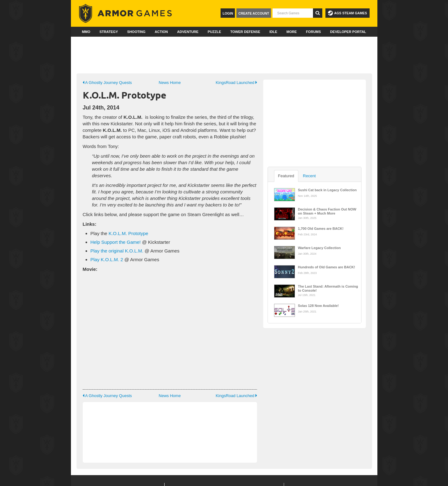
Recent (309, 176)
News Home (170, 83)
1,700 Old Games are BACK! (321, 229)
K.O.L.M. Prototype (128, 233)
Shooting (136, 32)
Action (161, 32)
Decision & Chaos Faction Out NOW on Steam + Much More (327, 211)
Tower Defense (245, 32)
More (292, 32)
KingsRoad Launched (236, 83)
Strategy (109, 32)
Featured (286, 176)
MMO (86, 32)
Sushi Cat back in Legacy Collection (327, 190)
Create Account (254, 13)
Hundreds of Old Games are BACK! (327, 267)
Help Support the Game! (116, 242)
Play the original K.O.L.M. (117, 251)
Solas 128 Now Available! (318, 306)
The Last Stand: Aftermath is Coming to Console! (328, 288)
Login (228, 13)
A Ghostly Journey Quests (107, 83)
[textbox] (293, 13)
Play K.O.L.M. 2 (107, 259)
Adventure (188, 32)
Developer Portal (348, 32)
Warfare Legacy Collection (320, 248)
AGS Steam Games (347, 13)
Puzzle (215, 32)
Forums (314, 32)
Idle (273, 32)
